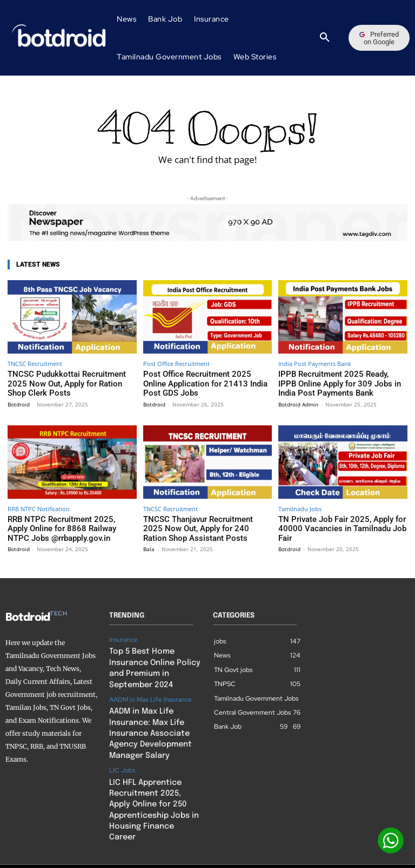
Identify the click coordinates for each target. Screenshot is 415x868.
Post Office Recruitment (176, 364)
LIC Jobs (122, 754)
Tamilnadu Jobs (300, 506)
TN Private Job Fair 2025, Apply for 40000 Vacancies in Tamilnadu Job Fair (342, 520)
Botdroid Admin (298, 401)
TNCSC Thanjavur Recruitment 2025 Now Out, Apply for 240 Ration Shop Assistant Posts (206, 524)
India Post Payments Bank (315, 364)
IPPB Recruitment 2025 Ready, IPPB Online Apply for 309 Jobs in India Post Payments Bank (337, 382)
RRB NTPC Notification (39, 506)
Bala (149, 543)
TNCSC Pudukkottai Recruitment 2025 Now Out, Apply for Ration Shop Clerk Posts (66, 382)
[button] (325, 38)
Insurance (123, 634)
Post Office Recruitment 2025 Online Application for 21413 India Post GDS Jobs (200, 382)
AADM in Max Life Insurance (150, 689)
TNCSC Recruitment (35, 364)
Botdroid (19, 401)
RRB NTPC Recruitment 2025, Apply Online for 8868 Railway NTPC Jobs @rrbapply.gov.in (62, 524)
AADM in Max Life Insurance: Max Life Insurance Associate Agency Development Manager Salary (146, 720)
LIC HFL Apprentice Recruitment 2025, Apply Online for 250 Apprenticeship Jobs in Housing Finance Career (151, 785)
